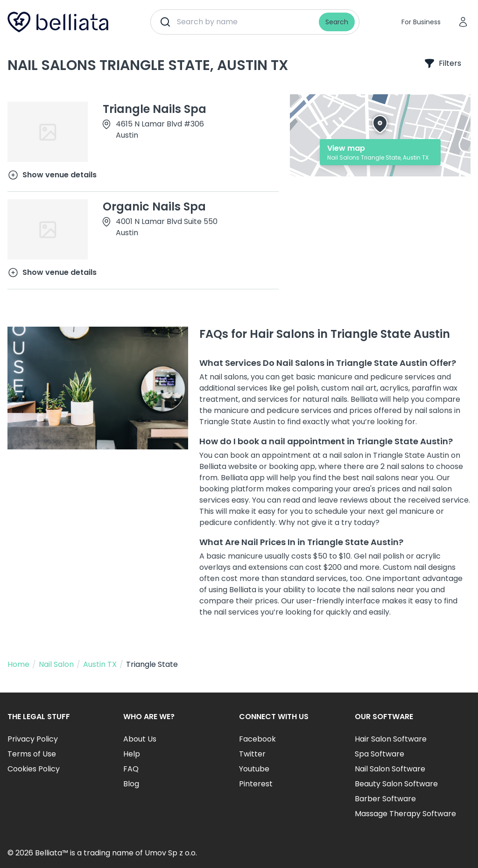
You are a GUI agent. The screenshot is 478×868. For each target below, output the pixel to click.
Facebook (257, 739)
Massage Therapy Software (405, 814)
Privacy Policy (33, 739)
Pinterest (256, 784)
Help (132, 754)
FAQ (131, 769)
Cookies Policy (34, 769)
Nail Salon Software (390, 769)
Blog (131, 784)
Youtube (254, 769)
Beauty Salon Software (396, 784)
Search (337, 22)
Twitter (252, 754)
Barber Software (385, 799)
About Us (140, 739)
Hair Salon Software (391, 739)
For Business (421, 22)
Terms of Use (32, 754)
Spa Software (380, 754)
